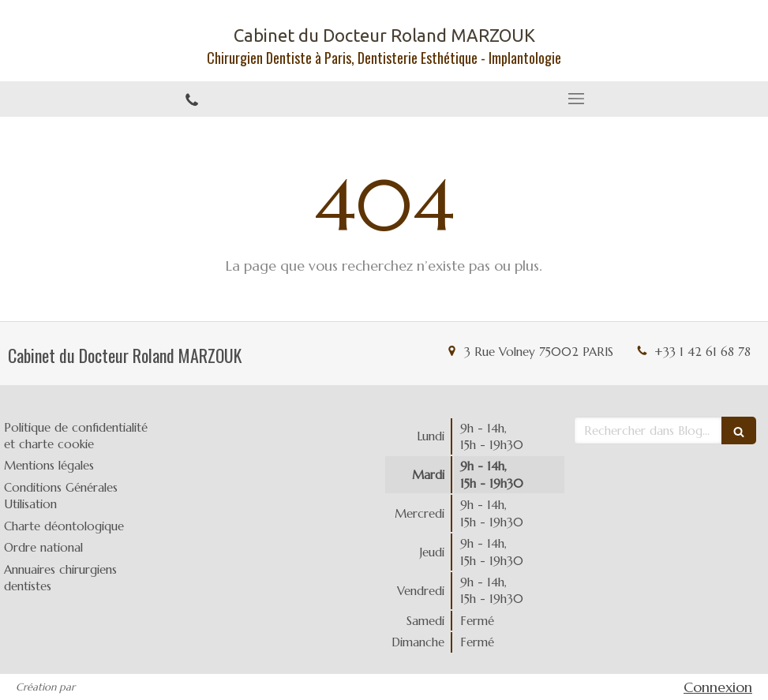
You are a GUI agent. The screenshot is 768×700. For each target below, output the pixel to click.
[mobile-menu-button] (577, 99)
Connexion (718, 687)
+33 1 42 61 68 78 (702, 352)
